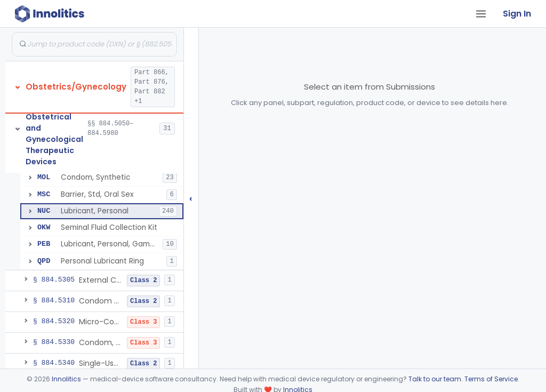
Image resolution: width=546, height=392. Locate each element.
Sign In (517, 14)
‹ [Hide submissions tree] (191, 198)
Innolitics (66, 379)
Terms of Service (491, 379)
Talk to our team (435, 379)
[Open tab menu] (481, 14)
